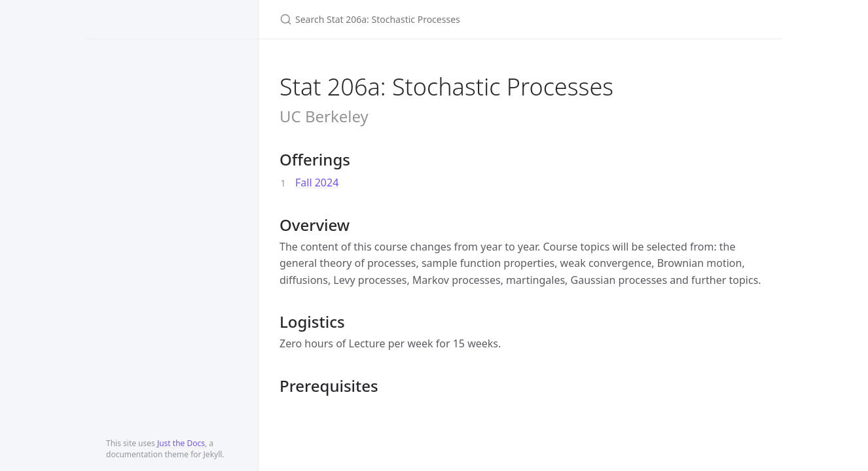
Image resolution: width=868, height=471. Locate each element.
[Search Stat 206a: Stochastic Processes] (434, 19)
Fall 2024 (317, 183)
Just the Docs (181, 443)
